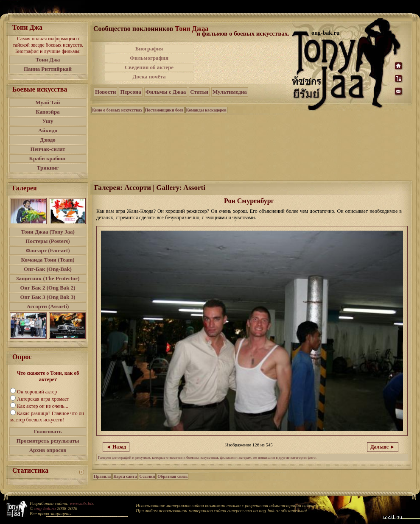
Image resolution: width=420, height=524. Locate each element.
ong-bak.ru (45, 508)
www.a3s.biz (82, 503)
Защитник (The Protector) (48, 278)
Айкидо (48, 130)
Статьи (199, 92)
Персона (130, 92)
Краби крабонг (48, 158)
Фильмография (149, 58)
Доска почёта (149, 77)
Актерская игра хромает (43, 399)
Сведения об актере (149, 67)
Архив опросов (48, 450)
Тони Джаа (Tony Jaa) (48, 232)
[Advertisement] (244, 63)
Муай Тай (48, 102)
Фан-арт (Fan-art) (48, 250)
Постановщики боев (164, 110)
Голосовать (48, 431)
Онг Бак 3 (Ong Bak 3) (48, 297)
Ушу (48, 121)
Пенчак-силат (48, 149)
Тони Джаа (192, 29)
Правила (102, 476)
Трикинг (48, 168)
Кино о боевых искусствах (117, 110)
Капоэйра (48, 112)
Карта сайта (125, 476)
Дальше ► (383, 447)
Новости (105, 92)
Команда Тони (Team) (48, 260)
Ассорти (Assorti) (48, 306)
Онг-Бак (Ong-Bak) (48, 269)
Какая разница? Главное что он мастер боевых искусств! (47, 417)
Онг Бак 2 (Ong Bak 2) (48, 288)
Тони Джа (48, 60)
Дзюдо (48, 140)
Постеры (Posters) (48, 241)
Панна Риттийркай (48, 69)
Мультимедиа (230, 92)
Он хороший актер (37, 392)
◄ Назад (116, 447)
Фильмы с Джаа (166, 92)
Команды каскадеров (206, 110)
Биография (149, 49)
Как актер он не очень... (43, 406)
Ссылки (147, 476)
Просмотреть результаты (48, 441)
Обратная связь (172, 476)
